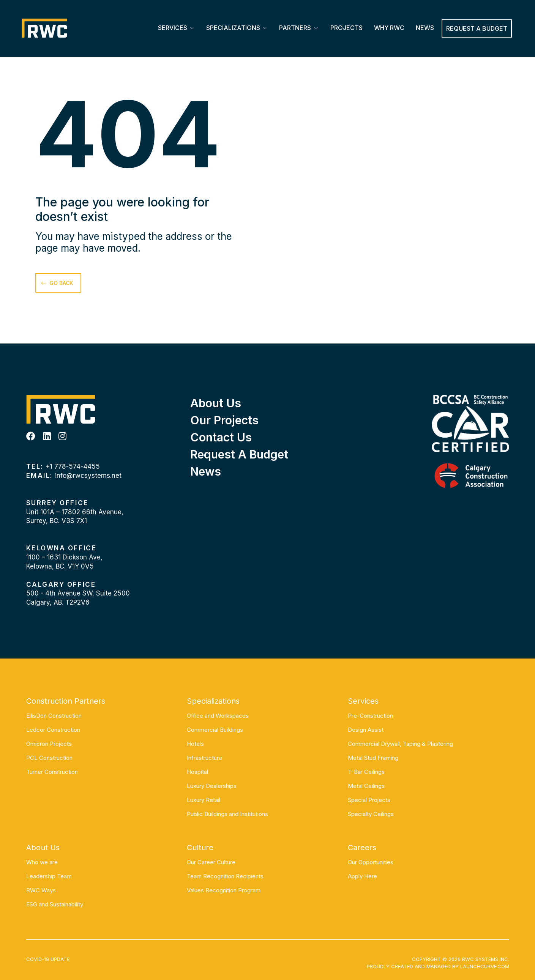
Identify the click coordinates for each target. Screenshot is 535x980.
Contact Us (221, 437)
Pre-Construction (370, 716)
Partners (295, 28)
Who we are (42, 862)
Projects (346, 28)
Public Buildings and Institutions (227, 814)
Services (173, 28)
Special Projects (369, 800)
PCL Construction (49, 758)
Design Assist (366, 730)
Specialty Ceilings (371, 814)
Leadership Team (49, 876)
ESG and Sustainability (55, 904)
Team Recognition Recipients (225, 876)
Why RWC (389, 28)
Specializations (233, 28)
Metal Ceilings (366, 786)
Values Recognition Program (224, 890)
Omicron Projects (49, 744)
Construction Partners (66, 701)
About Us (216, 403)
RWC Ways (41, 890)
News (425, 28)
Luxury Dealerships (212, 786)
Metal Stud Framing (373, 758)
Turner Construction (52, 772)
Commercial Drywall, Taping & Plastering (400, 744)
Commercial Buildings (215, 730)
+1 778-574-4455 (73, 466)
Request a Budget (239, 454)
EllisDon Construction (54, 716)
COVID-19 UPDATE (48, 959)
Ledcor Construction (53, 730)
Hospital (197, 772)
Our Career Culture (211, 862)
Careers (362, 848)
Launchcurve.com (485, 966)
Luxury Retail (204, 800)
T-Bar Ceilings (366, 772)
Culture (200, 848)
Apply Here (362, 876)
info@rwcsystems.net (88, 476)
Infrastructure (204, 758)
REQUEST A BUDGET (477, 28)
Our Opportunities (371, 862)
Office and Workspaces (218, 716)
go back (61, 283)
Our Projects (224, 420)
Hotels (195, 744)
